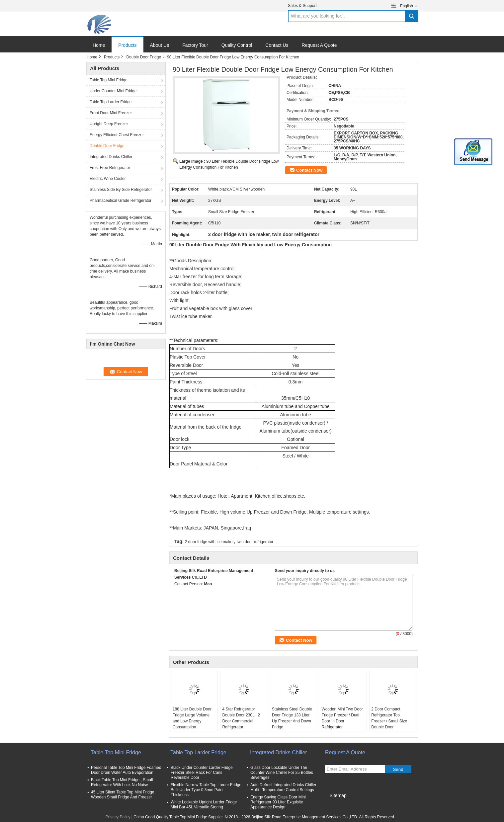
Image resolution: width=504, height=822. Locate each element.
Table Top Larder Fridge (111, 102)
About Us (160, 45)
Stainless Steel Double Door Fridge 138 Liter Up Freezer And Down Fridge (292, 718)
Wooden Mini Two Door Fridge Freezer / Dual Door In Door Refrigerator (342, 718)
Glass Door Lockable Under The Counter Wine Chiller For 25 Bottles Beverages (282, 773)
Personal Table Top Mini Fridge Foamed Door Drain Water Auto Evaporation (126, 770)
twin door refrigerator (255, 542)
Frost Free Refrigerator (110, 168)
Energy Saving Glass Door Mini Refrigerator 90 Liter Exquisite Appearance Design (278, 802)
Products (127, 45)
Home (99, 45)
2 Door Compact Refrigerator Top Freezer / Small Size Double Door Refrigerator (389, 721)
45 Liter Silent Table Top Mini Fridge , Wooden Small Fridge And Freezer (124, 795)
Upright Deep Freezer (109, 124)
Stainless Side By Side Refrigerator (121, 190)
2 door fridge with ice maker (209, 542)
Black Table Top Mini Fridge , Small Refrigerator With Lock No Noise (122, 782)
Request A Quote (319, 45)
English (409, 6)
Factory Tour (195, 45)
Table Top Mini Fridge (109, 80)
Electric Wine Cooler (108, 179)
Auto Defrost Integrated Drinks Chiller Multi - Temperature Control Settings (283, 787)
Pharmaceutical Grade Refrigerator (121, 201)
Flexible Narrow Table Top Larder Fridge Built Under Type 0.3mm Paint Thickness (206, 790)
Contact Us (277, 45)
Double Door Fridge (144, 57)
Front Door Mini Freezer (111, 113)
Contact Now (309, 170)
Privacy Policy (118, 817)
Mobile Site (337, 804)
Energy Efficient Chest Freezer (117, 135)
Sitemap (338, 795)
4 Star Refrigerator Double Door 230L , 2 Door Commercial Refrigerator (241, 718)
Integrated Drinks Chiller (111, 157)
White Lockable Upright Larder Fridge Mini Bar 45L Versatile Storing (204, 805)
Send (398, 769)
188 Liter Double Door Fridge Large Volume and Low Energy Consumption (192, 718)
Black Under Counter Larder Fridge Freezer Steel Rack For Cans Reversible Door (202, 773)
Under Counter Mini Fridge (113, 91)
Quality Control (237, 45)
